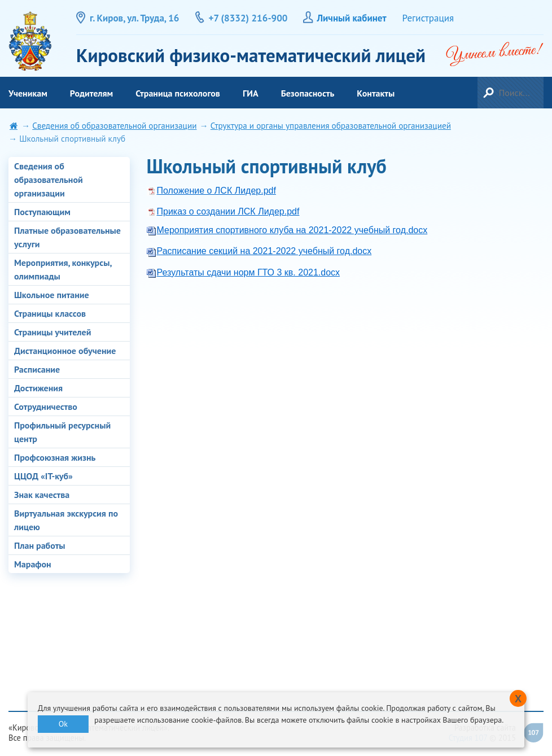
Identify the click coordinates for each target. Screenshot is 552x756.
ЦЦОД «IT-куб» (43, 476)
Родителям (91, 93)
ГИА (251, 93)
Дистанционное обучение (65, 351)
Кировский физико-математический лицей (30, 41)
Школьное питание (52, 295)
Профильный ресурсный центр (62, 432)
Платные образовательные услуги (67, 237)
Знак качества (42, 495)
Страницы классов (50, 313)
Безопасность (308, 93)
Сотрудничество (46, 407)
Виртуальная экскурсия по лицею (66, 520)
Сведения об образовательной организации (114, 126)
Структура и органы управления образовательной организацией (331, 126)
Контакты (376, 93)
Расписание (37, 369)
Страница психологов (178, 93)
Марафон (33, 564)
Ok (63, 724)
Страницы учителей (52, 332)
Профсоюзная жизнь (55, 457)
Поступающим (42, 212)
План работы (40, 545)
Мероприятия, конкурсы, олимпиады (63, 269)
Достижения (38, 388)
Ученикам (28, 93)
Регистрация (428, 18)
